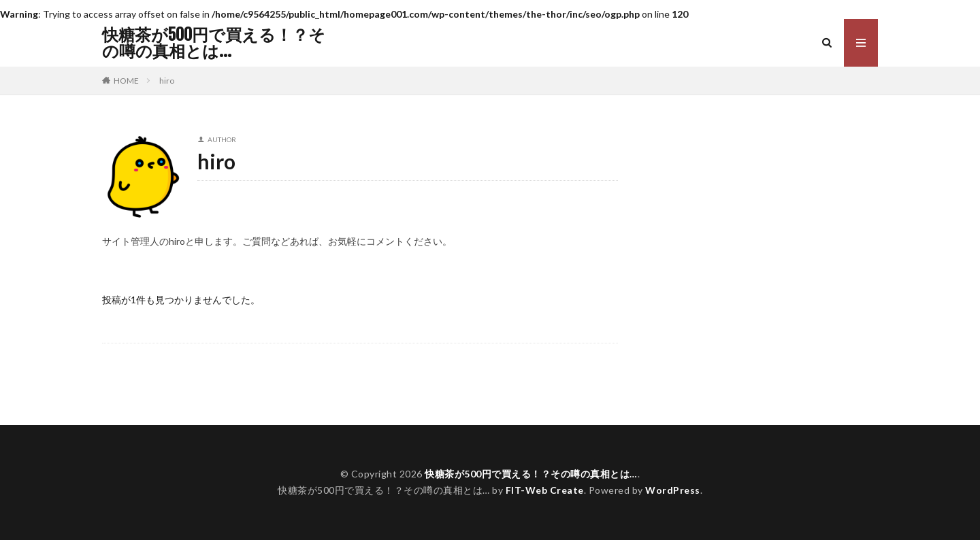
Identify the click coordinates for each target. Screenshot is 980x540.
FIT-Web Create (545, 490)
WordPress (673, 490)
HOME (126, 80)
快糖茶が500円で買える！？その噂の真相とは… (214, 43)
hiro (167, 81)
